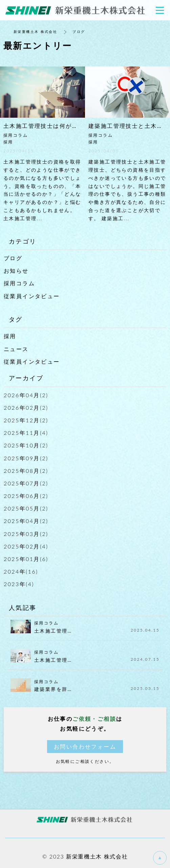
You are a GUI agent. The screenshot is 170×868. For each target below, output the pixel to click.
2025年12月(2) (26, 420)
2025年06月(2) (26, 496)
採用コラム (19, 283)
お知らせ (16, 271)
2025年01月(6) (26, 559)
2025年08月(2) (26, 471)
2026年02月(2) (26, 408)
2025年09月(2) (26, 458)
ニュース (16, 349)
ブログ (13, 258)
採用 (10, 336)
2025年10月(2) (26, 445)
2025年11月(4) (26, 433)
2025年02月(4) (26, 546)
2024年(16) (21, 571)
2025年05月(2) (26, 508)
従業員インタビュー (32, 296)
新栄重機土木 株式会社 (35, 32)
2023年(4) (19, 584)
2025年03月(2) (26, 534)
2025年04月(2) (26, 521)
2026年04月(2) (26, 395)
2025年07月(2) (26, 483)
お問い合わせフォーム (85, 746)
